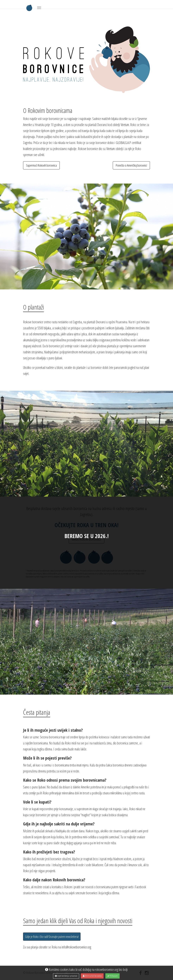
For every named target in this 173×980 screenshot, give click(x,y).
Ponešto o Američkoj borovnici (131, 165)
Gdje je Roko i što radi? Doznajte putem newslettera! (52, 937)
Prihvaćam (112, 976)
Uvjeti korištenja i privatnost (66, 976)
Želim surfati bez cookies (92, 976)
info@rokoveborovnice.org (76, 947)
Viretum (125, 125)
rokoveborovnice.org (107, 969)
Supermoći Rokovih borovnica (41, 165)
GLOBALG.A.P (123, 143)
